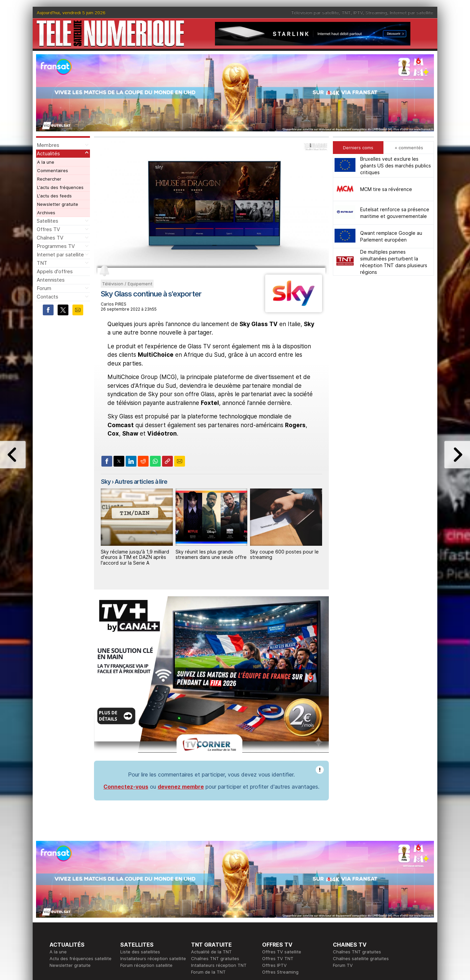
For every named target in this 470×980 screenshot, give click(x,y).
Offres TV (48, 229)
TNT (346, 12)
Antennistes (51, 280)
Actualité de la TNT (211, 952)
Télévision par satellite (315, 12)
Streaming (376, 12)
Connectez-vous (126, 787)
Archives (46, 213)
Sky (106, 482)
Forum (44, 288)
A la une (46, 162)
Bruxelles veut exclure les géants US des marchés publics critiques (396, 166)
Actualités (48, 153)
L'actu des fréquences (60, 187)
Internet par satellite (412, 12)
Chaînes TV (50, 238)
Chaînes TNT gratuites (215, 958)
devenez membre (181, 787)
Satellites (48, 221)
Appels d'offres (55, 271)
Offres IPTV (274, 965)
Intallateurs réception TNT (219, 965)
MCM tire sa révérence (386, 189)
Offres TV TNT (278, 958)
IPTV (358, 12)
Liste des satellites (140, 952)
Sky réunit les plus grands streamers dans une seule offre (211, 555)
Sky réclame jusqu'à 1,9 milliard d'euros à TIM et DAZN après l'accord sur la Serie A (135, 557)
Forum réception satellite (146, 965)
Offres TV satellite (282, 952)
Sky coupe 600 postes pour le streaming (284, 555)
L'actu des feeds (54, 196)
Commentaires (53, 170)
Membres (48, 145)
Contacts (48, 297)
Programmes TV (56, 246)
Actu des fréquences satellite (81, 958)
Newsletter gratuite (58, 204)
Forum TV (343, 965)
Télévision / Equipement (127, 284)
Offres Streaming (280, 972)
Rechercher (49, 179)
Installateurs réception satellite (153, 958)
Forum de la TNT (208, 972)
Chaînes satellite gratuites (361, 958)
